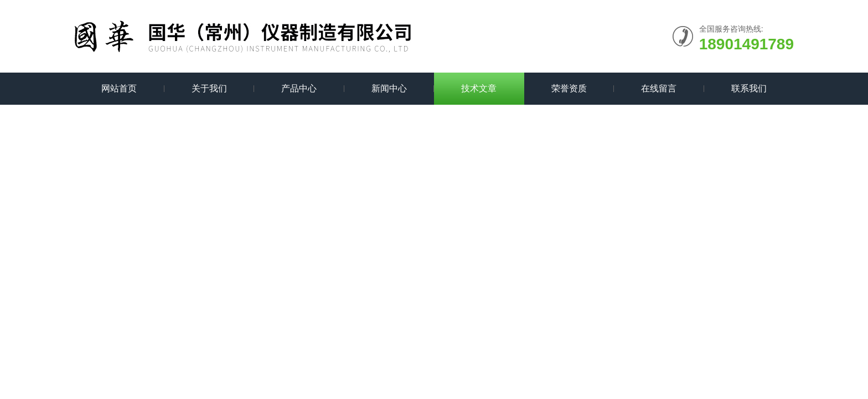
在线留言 (659, 88)
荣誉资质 (569, 88)
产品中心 (299, 88)
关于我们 (209, 88)
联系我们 (749, 88)
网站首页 (119, 88)
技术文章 (479, 88)
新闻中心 (389, 88)
